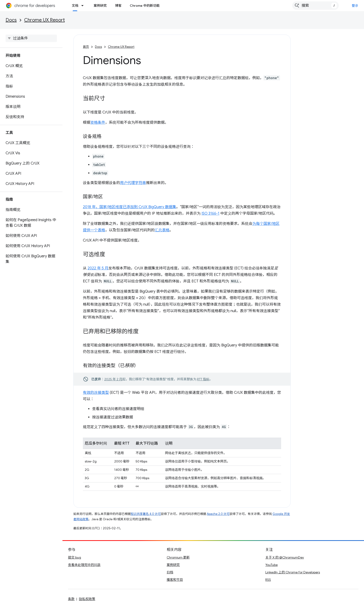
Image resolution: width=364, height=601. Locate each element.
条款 (71, 599)
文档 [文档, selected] (75, 6)
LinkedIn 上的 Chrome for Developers (293, 572)
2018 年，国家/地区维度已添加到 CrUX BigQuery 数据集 (130, 207)
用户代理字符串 (133, 183)
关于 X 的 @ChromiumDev (285, 557)
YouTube (271, 565)
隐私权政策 (87, 599)
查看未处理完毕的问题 (84, 565)
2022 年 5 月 (98, 268)
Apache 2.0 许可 (218, 514)
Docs (11, 20)
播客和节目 (175, 580)
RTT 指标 (203, 379)
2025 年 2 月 (113, 379)
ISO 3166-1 (210, 213)
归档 (170, 572)
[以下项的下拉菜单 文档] (84, 6)
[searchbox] (31, 38)
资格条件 (98, 123)
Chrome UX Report (44, 20)
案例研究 (100, 6)
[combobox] (315, 6)
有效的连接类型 (96, 393)
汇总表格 (162, 230)
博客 (118, 6)
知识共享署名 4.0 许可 (146, 514)
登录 (355, 6)
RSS (268, 580)
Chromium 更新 (178, 557)
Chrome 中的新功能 (145, 6)
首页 (86, 47)
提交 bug (75, 557)
